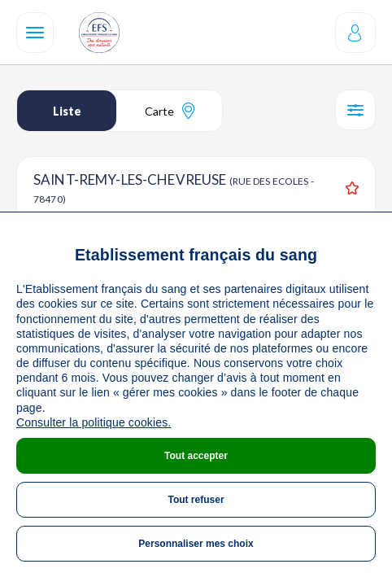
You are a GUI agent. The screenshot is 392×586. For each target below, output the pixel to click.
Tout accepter (196, 456)
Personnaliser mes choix (196, 544)
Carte (170, 111)
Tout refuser (196, 500)
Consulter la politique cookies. (94, 422)
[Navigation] (35, 33)
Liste (67, 111)
